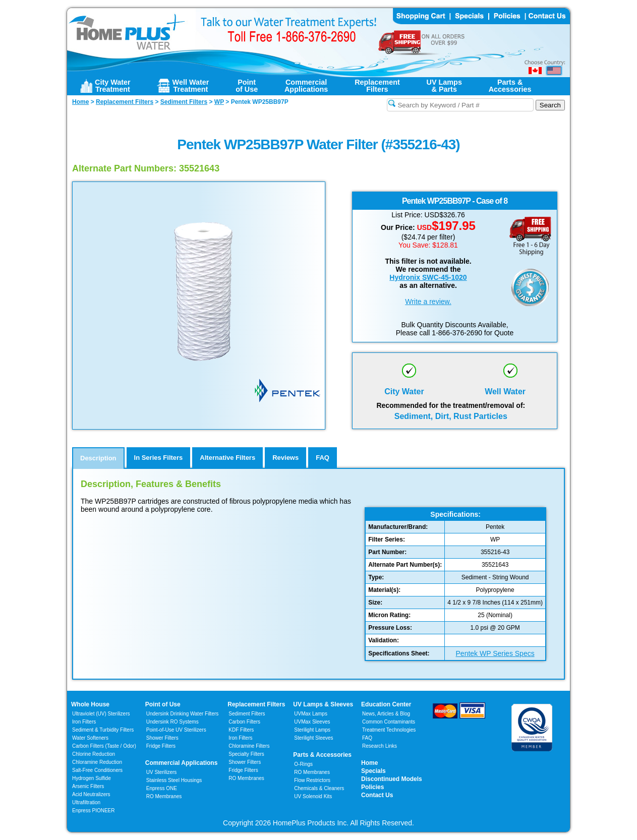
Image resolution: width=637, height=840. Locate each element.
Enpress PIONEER (93, 811)
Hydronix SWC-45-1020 (428, 277)
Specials (373, 771)
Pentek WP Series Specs (495, 653)
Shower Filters (162, 738)
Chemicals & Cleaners (319, 788)
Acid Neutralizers (91, 794)
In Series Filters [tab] (159, 458)
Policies (372, 787)
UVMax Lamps (311, 714)
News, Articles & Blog (386, 714)
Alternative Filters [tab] (227, 458)
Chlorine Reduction (94, 754)
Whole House (90, 704)
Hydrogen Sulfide (92, 778)
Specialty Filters (246, 754)
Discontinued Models (392, 779)
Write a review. (428, 302)
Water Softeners (90, 738)
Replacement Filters (256, 704)
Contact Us (377, 795)
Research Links (380, 746)
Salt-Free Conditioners (97, 770)
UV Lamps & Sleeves (323, 704)
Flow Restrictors (312, 780)
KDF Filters (241, 730)
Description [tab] (98, 458)
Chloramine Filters (249, 746)
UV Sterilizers (162, 772)
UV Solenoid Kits (313, 796)
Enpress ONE (162, 788)
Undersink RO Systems (172, 722)
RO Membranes (164, 796)
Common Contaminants (389, 722)
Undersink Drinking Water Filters (183, 714)
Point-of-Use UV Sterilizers (176, 730)
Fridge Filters (161, 746)
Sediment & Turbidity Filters (103, 730)
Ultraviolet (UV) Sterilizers (101, 714)
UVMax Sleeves (312, 722)
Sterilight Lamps (312, 730)
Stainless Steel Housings (174, 780)
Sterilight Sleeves (313, 738)
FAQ (367, 738)
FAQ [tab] (323, 458)
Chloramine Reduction (97, 762)
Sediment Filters (247, 714)
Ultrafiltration (86, 802)
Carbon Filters (104, 746)
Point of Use (163, 704)
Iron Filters (84, 722)
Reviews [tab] (285, 458)
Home (369, 763)
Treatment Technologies (389, 730)
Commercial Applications (182, 763)
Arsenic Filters (88, 786)
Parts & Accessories (322, 755)
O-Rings (303, 764)
